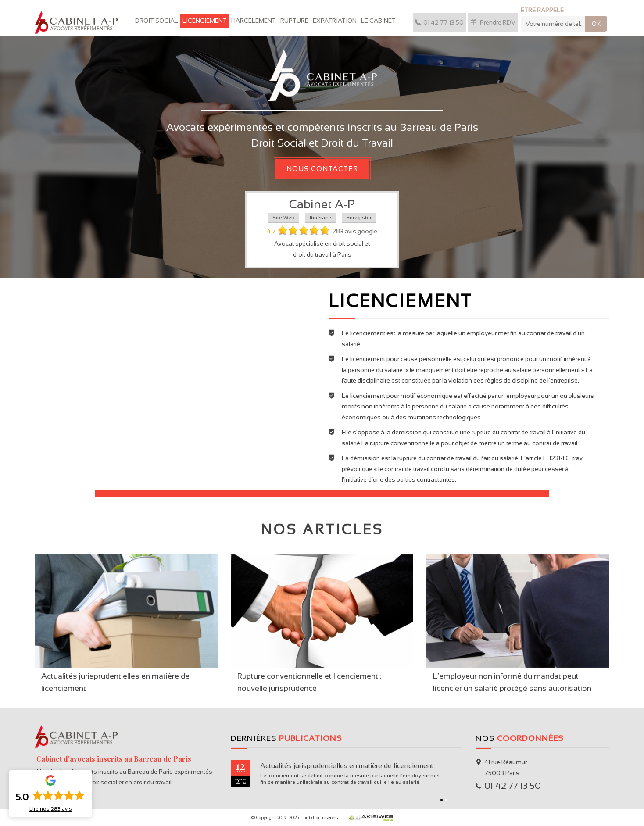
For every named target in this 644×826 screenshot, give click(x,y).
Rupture (294, 21)
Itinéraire (320, 218)
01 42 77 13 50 (439, 22)
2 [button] (446, 800)
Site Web (283, 218)
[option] (347, 773)
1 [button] (442, 800)
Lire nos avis (51, 809)
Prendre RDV (493, 22)
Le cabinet (378, 21)
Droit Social (157, 21)
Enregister (359, 218)
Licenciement (205, 21)
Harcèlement (254, 21)
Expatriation (335, 21)
